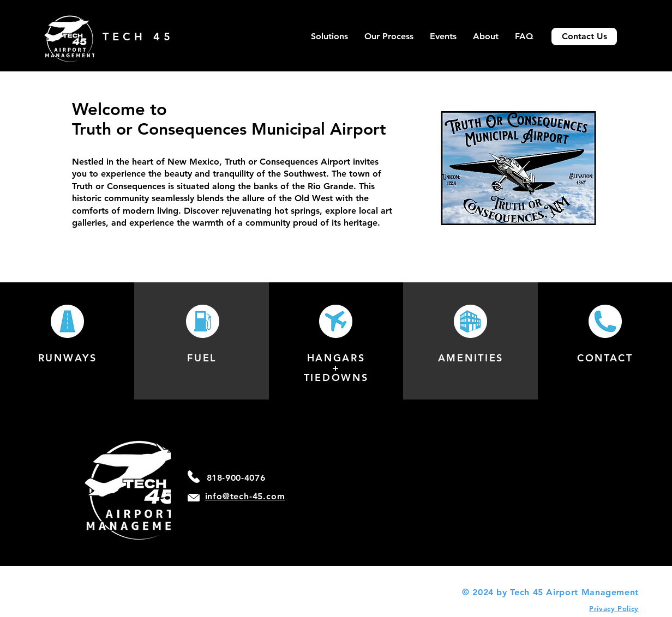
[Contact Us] (584, 37)
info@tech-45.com (245, 496)
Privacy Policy (614, 608)
